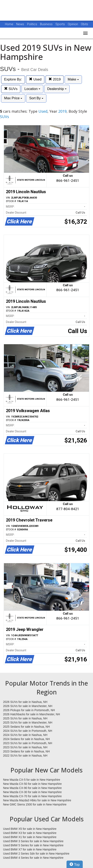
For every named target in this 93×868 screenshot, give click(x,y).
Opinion (73, 24)
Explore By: (13, 79)
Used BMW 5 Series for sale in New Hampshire (33, 845)
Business (47, 24)
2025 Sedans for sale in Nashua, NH (26, 727)
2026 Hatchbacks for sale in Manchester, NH (32, 714)
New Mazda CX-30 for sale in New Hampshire (32, 792)
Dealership (57, 89)
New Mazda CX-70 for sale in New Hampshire (32, 796)
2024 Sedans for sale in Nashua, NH (26, 739)
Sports (61, 24)
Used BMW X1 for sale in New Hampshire (30, 837)
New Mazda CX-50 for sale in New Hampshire (32, 784)
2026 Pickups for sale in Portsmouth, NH (29, 710)
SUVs (11, 89)
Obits (84, 24)
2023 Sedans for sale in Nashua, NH (26, 751)
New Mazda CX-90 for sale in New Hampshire (32, 788)
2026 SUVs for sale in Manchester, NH (28, 706)
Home (9, 24)
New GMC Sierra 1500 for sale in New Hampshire (35, 804)
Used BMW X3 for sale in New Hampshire (30, 833)
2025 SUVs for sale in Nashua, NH (25, 718)
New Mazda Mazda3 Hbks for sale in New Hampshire (37, 800)
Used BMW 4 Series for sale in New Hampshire (33, 858)
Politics (32, 24)
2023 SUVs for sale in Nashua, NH (25, 747)
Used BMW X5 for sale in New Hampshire (30, 829)
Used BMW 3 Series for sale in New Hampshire (33, 841)
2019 (55, 79)
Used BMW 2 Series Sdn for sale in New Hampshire (36, 854)
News (20, 24)
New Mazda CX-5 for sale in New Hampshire (32, 780)
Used (35, 79)
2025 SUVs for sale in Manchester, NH (28, 723)
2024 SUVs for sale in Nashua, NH (25, 735)
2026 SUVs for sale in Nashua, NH (25, 702)
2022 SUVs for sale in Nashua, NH (25, 756)
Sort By (36, 98)
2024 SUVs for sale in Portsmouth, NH (28, 731)
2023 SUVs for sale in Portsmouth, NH (28, 743)
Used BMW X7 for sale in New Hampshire (30, 849)
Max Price (13, 98)
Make (73, 79)
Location (32, 89)
